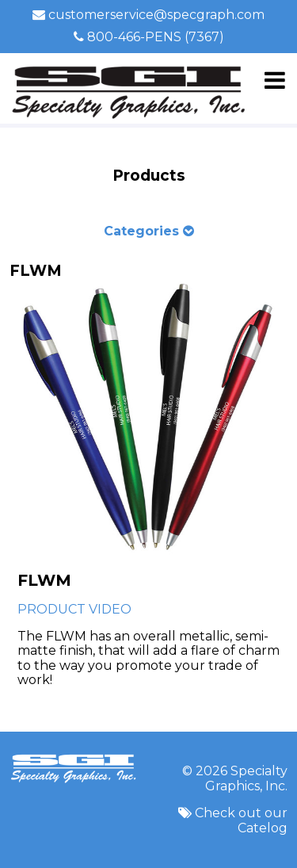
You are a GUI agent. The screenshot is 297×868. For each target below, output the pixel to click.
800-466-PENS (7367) (156, 37)
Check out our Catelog (241, 820)
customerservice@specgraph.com (156, 15)
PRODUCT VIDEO (74, 609)
